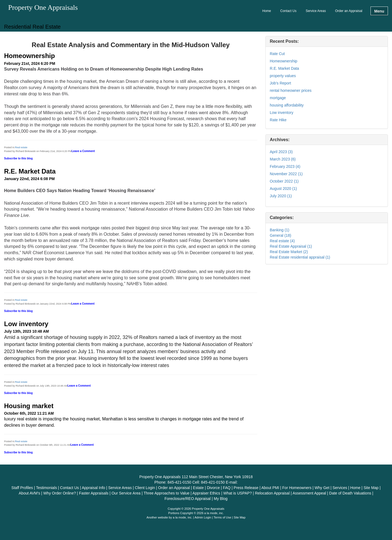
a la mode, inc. (183, 517)
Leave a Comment (83, 151)
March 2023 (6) (283, 159)
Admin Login (203, 517)
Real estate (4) (282, 241)
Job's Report (280, 83)
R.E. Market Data (30, 171)
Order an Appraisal (349, 11)
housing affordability (287, 105)
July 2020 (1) (281, 196)
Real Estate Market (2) (289, 252)
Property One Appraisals (43, 8)
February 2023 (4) (285, 166)
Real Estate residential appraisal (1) (300, 257)
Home (267, 11)
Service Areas (316, 11)
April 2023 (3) (281, 152)
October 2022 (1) (284, 181)
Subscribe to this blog (18, 158)
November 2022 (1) (286, 174)
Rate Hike (278, 120)
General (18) (281, 235)
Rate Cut (277, 54)
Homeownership (30, 56)
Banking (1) (280, 230)
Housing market (29, 406)
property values (283, 76)
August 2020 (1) (283, 189)
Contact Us (288, 11)
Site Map (239, 517)
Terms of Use (223, 517)
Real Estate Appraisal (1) (291, 246)
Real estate (21, 147)
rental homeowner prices (291, 90)
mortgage (278, 98)
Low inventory (26, 324)
